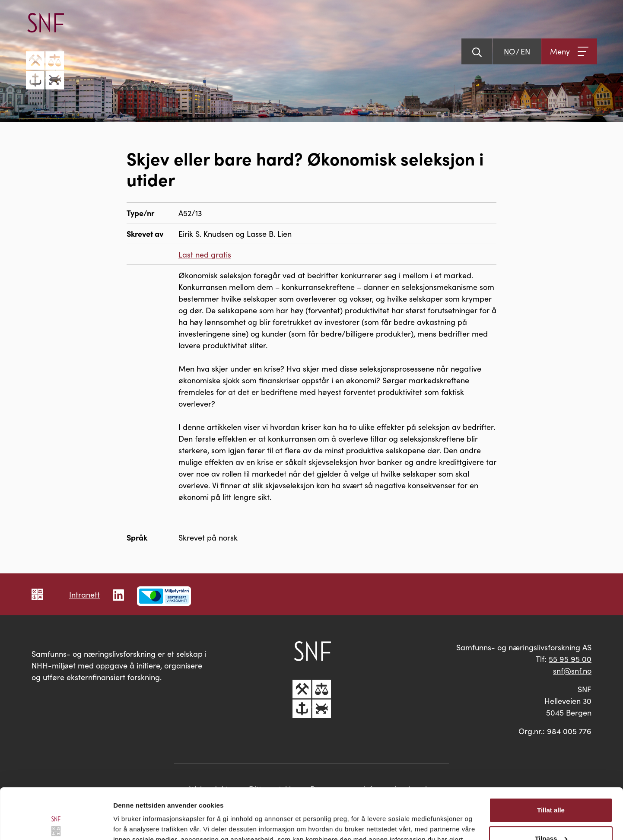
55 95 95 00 (570, 659)
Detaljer (125, 823)
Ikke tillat (551, 816)
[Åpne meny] (569, 51)
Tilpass (551, 787)
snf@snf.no (572, 670)
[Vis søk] (477, 51)
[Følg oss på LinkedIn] (118, 594)
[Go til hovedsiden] (45, 51)
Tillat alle (551, 759)
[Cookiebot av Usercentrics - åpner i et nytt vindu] (56, 823)
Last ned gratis (205, 254)
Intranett (84, 594)
